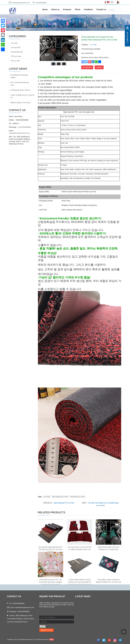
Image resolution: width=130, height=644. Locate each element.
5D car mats (15, 61)
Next (75, 48)
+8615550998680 (25, 127)
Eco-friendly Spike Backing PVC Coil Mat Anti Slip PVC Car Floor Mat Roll (50, 549)
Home (45, 9)
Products (67, 9)
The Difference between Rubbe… (19, 76)
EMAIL (99, 67)
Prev (43, 48)
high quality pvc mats (60, 497)
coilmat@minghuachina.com (21, 3)
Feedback (88, 9)
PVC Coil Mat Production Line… (20, 84)
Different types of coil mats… (21, 103)
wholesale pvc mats (77, 497)
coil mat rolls (16, 47)
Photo (78, 9)
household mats (17, 52)
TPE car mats (16, 56)
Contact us (101, 9)
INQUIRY (87, 67)
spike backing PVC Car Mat (64, 503)
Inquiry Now (46, 630)
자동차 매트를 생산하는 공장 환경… (22, 96)
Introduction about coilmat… (21, 90)
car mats (93, 45)
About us (55, 9)
